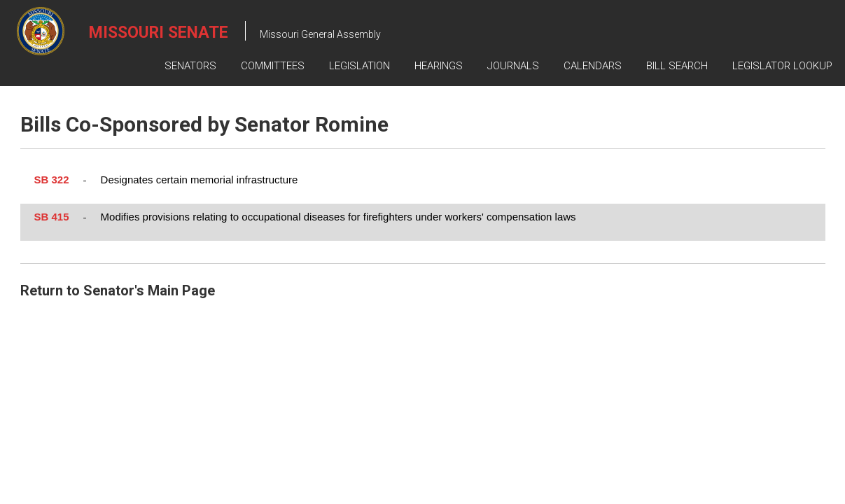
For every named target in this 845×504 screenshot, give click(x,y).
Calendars (593, 66)
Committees (273, 66)
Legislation (359, 66)
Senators (190, 66)
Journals (513, 66)
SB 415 (52, 217)
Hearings (439, 66)
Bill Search (677, 66)
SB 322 (52, 180)
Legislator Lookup (782, 66)
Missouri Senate (159, 33)
